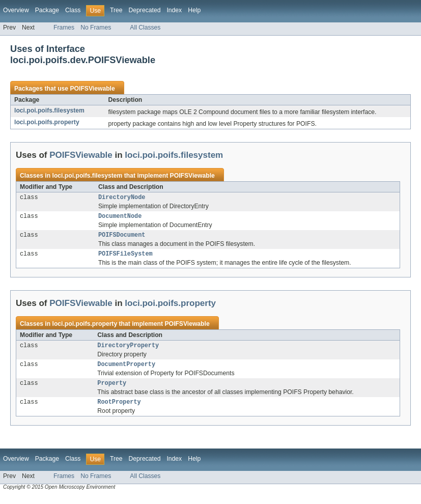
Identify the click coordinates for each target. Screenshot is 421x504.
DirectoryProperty (128, 350)
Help (194, 10)
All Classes (145, 27)
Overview (16, 10)
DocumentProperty (126, 370)
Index (174, 10)
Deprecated (145, 10)
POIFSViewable (92, 89)
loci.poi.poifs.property (47, 122)
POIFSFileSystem (125, 258)
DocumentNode (120, 218)
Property (112, 390)
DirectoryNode (122, 198)
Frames (64, 27)
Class (73, 10)
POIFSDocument (122, 238)
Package (47, 10)
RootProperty (119, 410)
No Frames (96, 27)
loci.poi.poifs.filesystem (49, 110)
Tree (116, 10)
